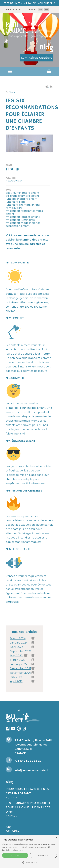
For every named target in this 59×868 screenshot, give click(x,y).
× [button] (56, 838)
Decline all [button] (43, 855)
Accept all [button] (15, 855)
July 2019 (16, 677)
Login (32, 9)
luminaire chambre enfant (23, 205)
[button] (10, 71)
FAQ (9, 827)
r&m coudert (14, 208)
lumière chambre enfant (22, 199)
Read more (18, 850)
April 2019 (16, 681)
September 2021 (20, 668)
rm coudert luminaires (20, 220)
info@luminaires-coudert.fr (33, 770)
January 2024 (19, 643)
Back (10, 92)
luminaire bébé (16, 202)
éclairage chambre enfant (22, 196)
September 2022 (21, 651)
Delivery (13, 831)
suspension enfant (18, 226)
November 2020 (20, 673)
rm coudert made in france (23, 223)
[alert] (29, 852)
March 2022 (18, 660)
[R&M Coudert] (29, 27)
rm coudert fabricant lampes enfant (24, 212)
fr (41, 9)
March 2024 (18, 638)
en (46, 9)
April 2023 (17, 647)
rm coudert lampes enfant (23, 217)
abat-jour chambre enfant (22, 193)
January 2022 (19, 664)
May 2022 (16, 656)
